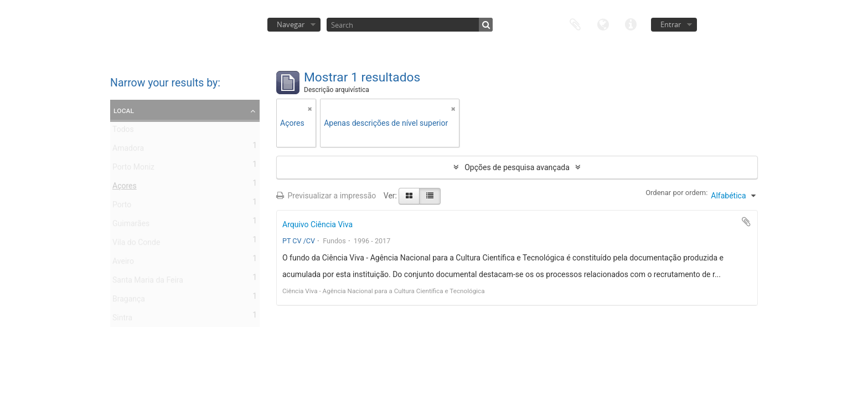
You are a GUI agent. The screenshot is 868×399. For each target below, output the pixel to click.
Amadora (128, 150)
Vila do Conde (136, 244)
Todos (123, 131)
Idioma (603, 24)
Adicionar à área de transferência (746, 222)
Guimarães (131, 226)
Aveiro (123, 263)
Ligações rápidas (631, 24)
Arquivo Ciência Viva (317, 224)
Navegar (291, 24)
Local (124, 110)
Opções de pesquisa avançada (517, 167)
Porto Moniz (133, 169)
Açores (125, 188)
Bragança (129, 301)
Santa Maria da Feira (148, 282)
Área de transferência (575, 24)
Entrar (671, 24)
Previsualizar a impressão (326, 196)
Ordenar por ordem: (676, 193)
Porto (122, 207)
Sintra (122, 320)
